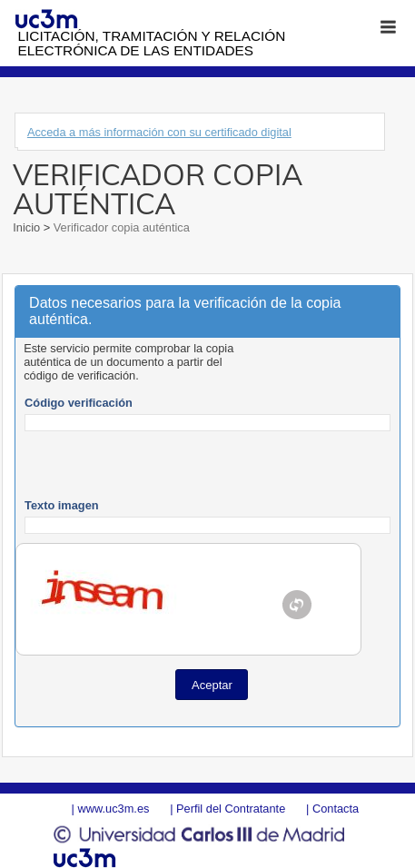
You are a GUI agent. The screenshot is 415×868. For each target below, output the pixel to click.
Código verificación (79, 403)
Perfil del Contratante (231, 809)
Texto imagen (62, 505)
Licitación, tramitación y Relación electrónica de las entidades (152, 43)
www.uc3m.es (113, 809)
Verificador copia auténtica (120, 227)
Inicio (28, 227)
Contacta (336, 809)
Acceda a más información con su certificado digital (159, 132)
